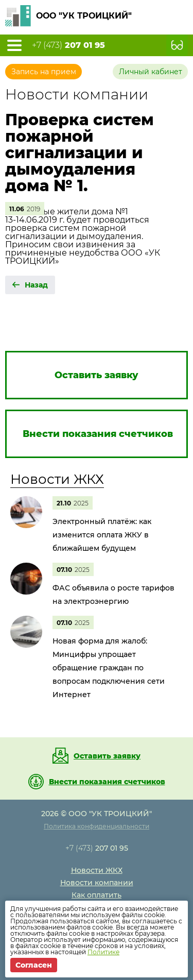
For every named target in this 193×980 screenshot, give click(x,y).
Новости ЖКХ (57, 479)
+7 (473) (68, 45)
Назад (36, 285)
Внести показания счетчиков (107, 782)
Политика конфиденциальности (97, 826)
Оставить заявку (107, 756)
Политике (103, 952)
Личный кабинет (151, 72)
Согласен (34, 965)
